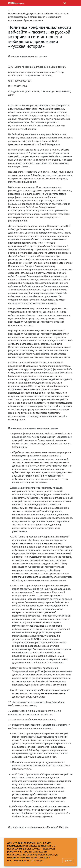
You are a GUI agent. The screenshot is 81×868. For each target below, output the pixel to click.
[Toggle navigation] (71, 3)
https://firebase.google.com (37, 816)
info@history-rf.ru (22, 769)
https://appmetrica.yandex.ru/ (51, 813)
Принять (68, 861)
